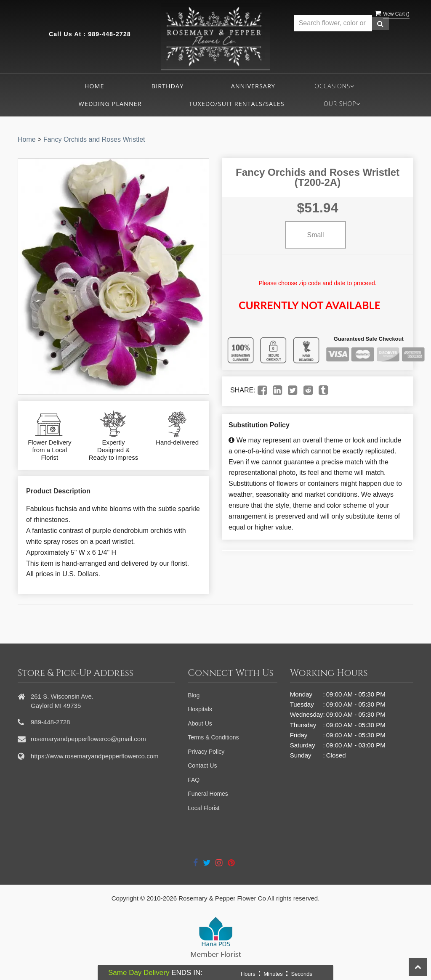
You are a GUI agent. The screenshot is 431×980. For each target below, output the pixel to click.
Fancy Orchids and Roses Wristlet (94, 139)
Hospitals (200, 709)
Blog (194, 695)
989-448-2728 (109, 34)
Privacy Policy (206, 752)
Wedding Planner (110, 104)
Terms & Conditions (213, 737)
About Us (200, 723)
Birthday (168, 86)
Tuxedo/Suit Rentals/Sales (237, 104)
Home (94, 86)
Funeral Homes (208, 794)
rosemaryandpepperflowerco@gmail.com (88, 739)
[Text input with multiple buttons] (333, 23)
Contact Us (202, 765)
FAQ (194, 780)
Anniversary (253, 86)
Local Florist (204, 808)
